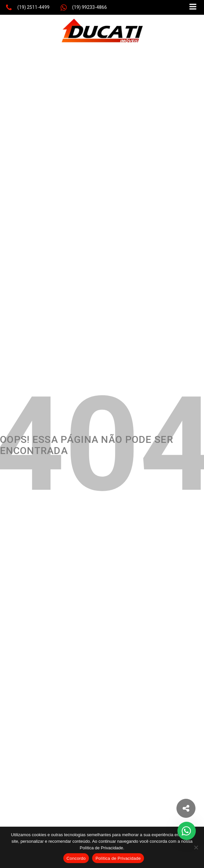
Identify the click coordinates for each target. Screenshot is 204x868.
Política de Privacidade (118, 858)
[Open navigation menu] (193, 7)
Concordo (76, 858)
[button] (27, 8)
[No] (196, 847)
